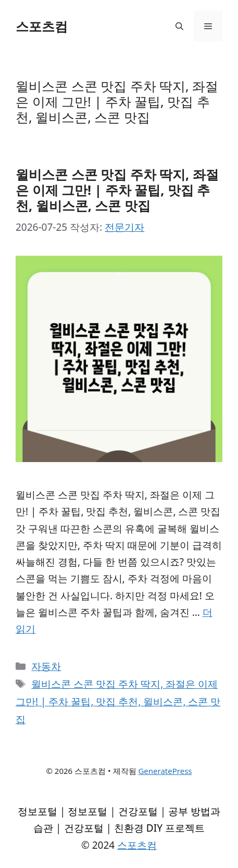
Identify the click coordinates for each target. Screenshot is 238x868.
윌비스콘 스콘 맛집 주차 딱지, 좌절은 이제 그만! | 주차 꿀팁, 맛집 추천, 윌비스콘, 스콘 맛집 (117, 190)
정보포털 (37, 811)
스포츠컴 (42, 26)
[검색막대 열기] (179, 26)
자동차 (46, 666)
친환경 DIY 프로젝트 (159, 828)
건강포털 (138, 811)
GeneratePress (165, 771)
